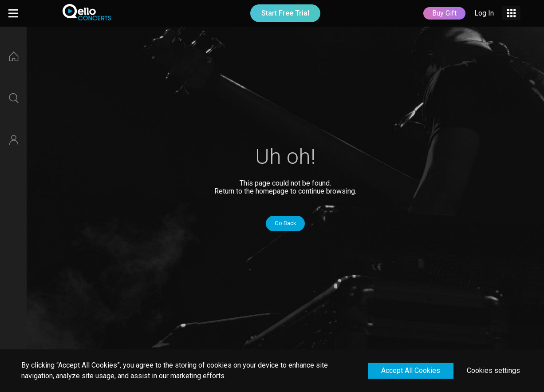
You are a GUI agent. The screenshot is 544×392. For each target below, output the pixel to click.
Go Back (285, 223)
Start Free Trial (285, 13)
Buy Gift (444, 13)
